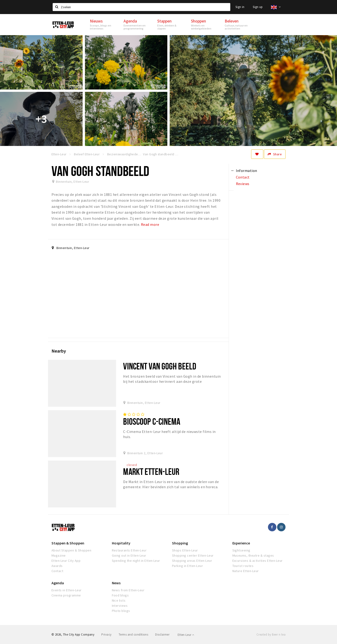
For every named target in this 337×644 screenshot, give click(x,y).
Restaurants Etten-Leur (129, 550)
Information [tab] (247, 171)
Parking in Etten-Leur (187, 566)
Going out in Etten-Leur (129, 555)
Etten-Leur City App (66, 561)
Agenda (58, 583)
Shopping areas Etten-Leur (192, 561)
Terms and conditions (134, 635)
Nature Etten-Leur (246, 571)
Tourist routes (243, 566)
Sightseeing (241, 550)
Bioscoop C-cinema (152, 421)
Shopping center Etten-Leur (193, 555)
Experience (241, 543)
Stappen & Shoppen (68, 543)
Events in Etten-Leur (67, 590)
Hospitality (121, 543)
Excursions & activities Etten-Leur (258, 561)
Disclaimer (162, 635)
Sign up (258, 7)
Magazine (59, 555)
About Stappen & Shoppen (71, 550)
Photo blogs (121, 611)
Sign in (240, 7)
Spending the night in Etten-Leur (136, 561)
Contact (57, 571)
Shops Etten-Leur (185, 550)
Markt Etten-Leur (151, 471)
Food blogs (120, 595)
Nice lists (119, 600)
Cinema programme (66, 595)
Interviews (120, 606)
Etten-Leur (186, 635)
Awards (57, 566)
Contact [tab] (243, 177)
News (116, 583)
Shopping (180, 543)
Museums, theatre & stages (253, 555)
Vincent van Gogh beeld (160, 366)
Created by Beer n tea (271, 635)
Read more (150, 224)
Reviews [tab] (243, 184)
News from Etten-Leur (128, 590)
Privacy (106, 635)
